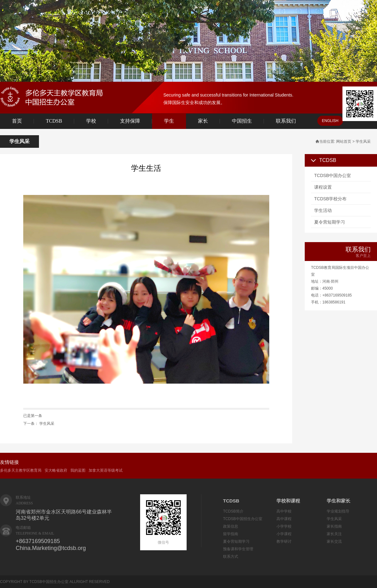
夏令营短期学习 (330, 222)
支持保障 (130, 121)
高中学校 (284, 511)
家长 (203, 121)
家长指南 (334, 526)
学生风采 (47, 424)
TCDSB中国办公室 (333, 175)
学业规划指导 (338, 511)
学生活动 (323, 210)
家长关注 (334, 534)
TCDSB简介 (233, 511)
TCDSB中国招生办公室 (243, 519)
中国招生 (242, 121)
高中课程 (284, 519)
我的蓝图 (78, 470)
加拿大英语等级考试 (106, 470)
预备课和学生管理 (238, 549)
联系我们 (286, 121)
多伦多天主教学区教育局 (21, 470)
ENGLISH (330, 121)
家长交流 (334, 541)
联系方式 (231, 557)
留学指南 (231, 534)
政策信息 (231, 526)
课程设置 (323, 187)
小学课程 (284, 534)
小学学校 (284, 526)
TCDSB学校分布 (330, 199)
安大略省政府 (56, 470)
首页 (17, 121)
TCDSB (54, 121)
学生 (169, 121)
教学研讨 (284, 541)
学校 (91, 121)
